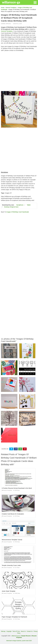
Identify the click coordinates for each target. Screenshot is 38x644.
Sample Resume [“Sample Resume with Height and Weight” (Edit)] (26, 636)
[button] (35, 2)
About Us (23, 631)
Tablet (29, 205)
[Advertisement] (19, 72)
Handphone (20, 205)
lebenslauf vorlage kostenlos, (14, 641)
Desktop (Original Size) (11, 207)
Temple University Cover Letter (11, 565)
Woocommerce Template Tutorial (12, 540)
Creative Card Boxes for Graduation (13, 514)
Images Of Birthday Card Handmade (18, 212)
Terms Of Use (16, 631)
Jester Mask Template (9, 591)
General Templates (6, 24)
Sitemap (3, 631)
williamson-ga (11, 2)
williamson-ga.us (16, 636)
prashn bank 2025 (27, 641)
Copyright (9, 631)
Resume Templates (7, 490)
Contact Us (30, 631)
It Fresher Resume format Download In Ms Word (17, 488)
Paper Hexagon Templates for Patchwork (14, 617)
